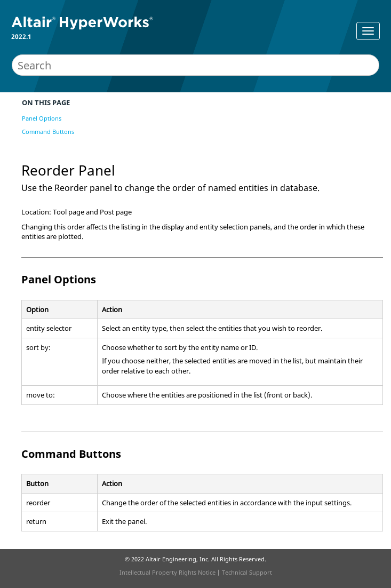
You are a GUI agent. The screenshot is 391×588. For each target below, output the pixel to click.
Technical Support (247, 572)
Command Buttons (48, 132)
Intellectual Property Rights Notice (167, 572)
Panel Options (42, 118)
